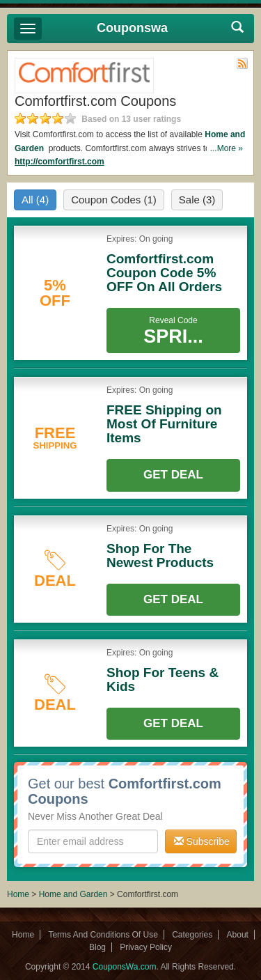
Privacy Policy (146, 947)
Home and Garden (74, 894)
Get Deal (173, 475)
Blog (97, 947)
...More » (227, 148)
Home (18, 894)
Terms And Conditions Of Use (103, 935)
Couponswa (132, 28)
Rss (242, 63)
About (238, 935)
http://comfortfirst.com (60, 162)
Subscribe (202, 841)
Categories (192, 935)
